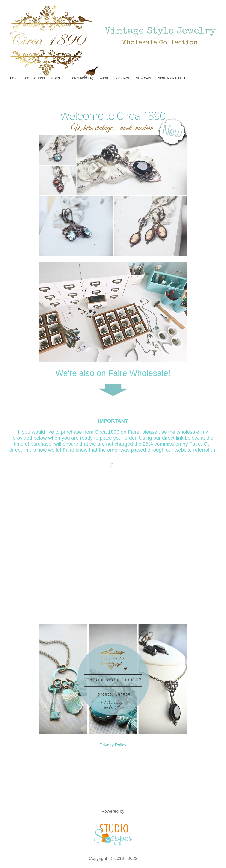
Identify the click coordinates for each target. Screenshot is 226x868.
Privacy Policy (113, 745)
